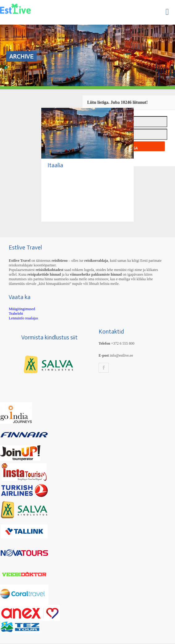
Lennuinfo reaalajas (23, 318)
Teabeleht (16, 314)
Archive (21, 56)
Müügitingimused (22, 309)
